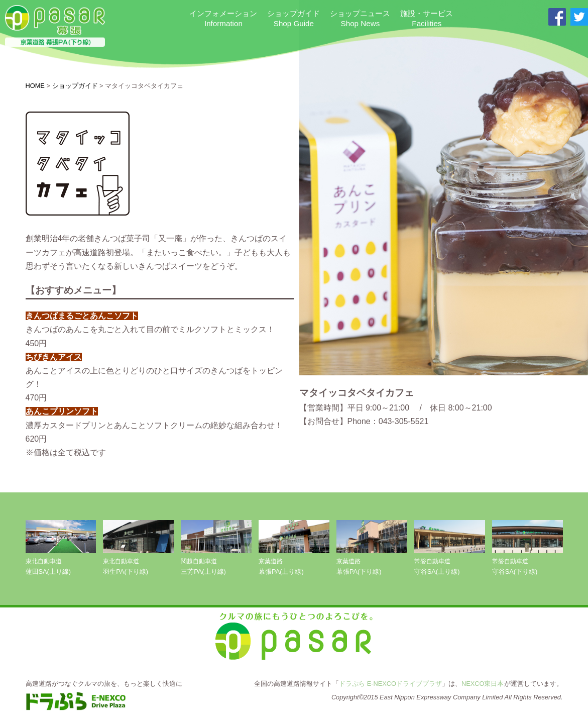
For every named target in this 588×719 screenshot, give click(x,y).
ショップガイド (293, 19)
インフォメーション (223, 19)
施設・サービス (427, 19)
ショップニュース (360, 19)
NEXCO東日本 (483, 684)
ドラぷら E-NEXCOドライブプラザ (390, 684)
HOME (35, 86)
